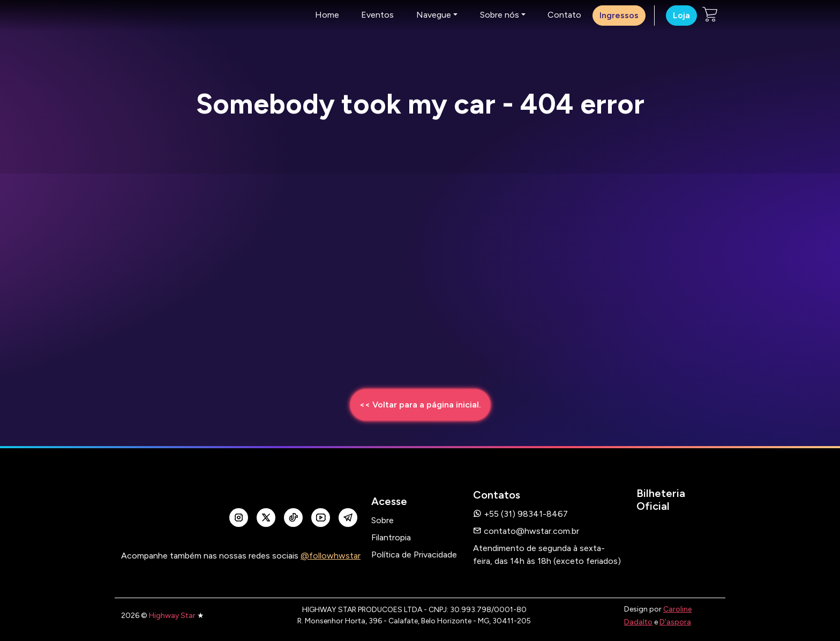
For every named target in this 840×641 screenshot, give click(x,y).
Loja (681, 15)
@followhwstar (331, 556)
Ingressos (619, 15)
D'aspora (675, 622)
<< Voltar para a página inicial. (420, 405)
